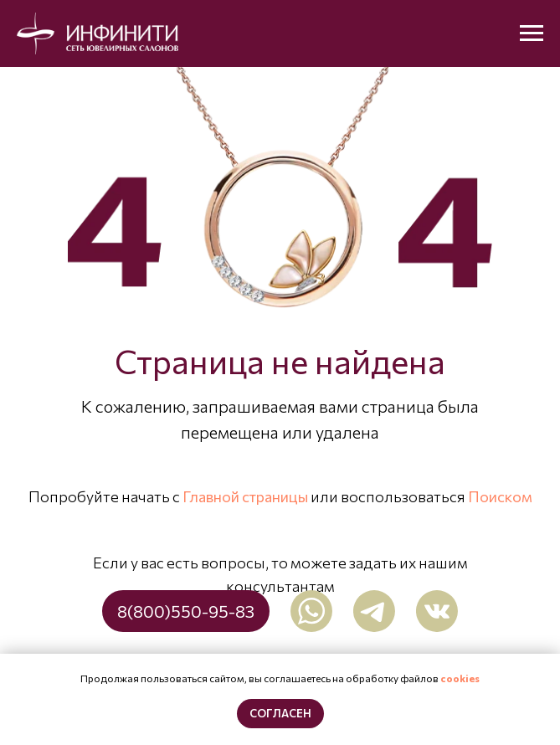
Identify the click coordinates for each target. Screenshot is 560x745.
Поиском (500, 496)
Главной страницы (245, 496)
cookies (460, 678)
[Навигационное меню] (532, 33)
